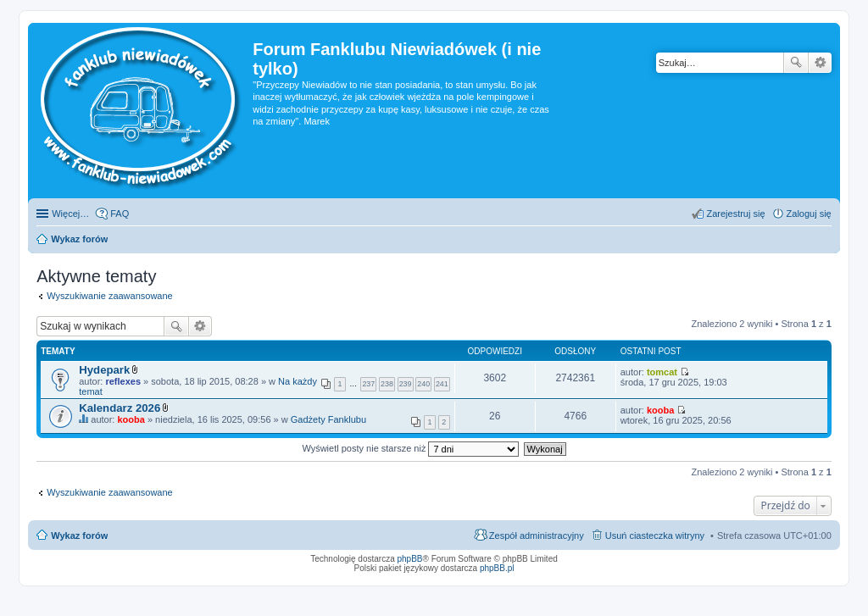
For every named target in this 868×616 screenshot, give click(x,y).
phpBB (410, 559)
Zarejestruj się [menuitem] (735, 214)
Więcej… (70, 214)
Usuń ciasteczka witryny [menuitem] (655, 536)
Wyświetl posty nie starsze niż (410, 448)
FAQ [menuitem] (120, 214)
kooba (131, 419)
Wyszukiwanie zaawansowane (820, 63)
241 (442, 384)
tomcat (662, 372)
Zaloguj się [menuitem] (809, 214)
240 (423, 384)
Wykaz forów (79, 536)
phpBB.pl (497, 568)
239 (406, 384)
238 (387, 384)
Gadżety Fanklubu (328, 419)
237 (368, 384)
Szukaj (796, 63)
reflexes (123, 381)
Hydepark (104, 370)
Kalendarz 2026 (120, 408)
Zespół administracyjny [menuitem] (537, 536)
